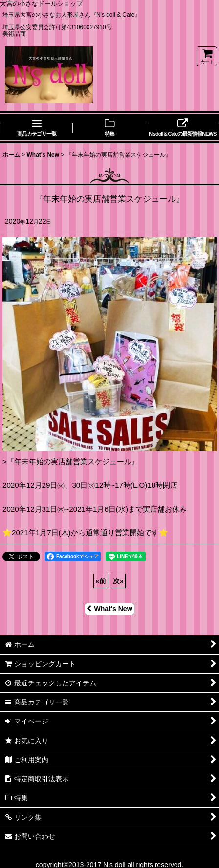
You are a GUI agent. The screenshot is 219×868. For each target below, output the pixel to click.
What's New (109, 609)
